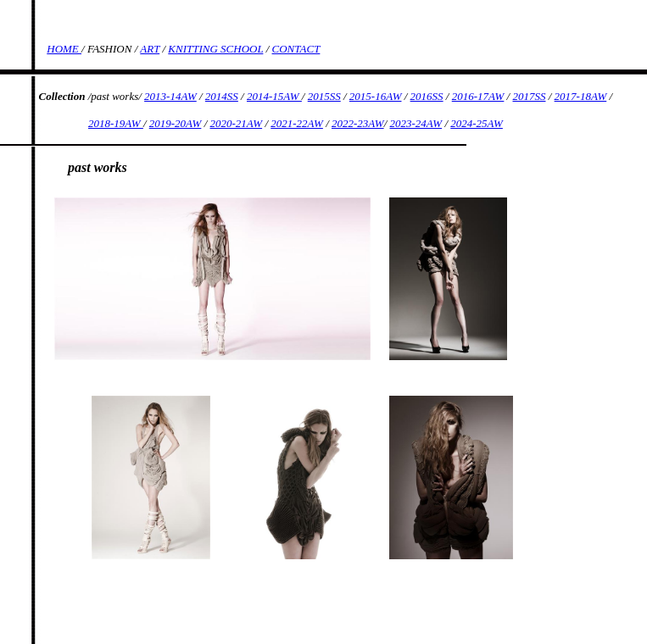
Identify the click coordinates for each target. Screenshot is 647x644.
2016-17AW (478, 96)
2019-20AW (176, 123)
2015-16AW (376, 96)
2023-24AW (416, 123)
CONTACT (296, 49)
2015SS (324, 96)
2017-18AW (581, 96)
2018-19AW (116, 123)
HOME (64, 49)
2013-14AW (170, 96)
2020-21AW (237, 123)
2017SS (529, 96)
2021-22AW (297, 123)
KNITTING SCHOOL (215, 49)
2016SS (427, 96)
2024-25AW (477, 123)
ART (150, 49)
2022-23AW (358, 123)
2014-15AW (274, 96)
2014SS (222, 96)
